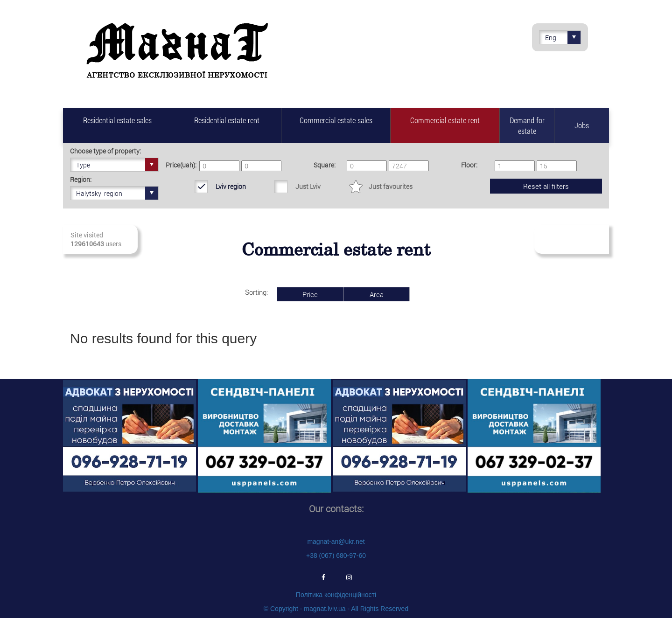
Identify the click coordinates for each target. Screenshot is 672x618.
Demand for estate (527, 125)
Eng (563, 37)
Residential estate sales (117, 120)
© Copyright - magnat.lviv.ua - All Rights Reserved (336, 609)
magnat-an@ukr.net (336, 542)
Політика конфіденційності (336, 595)
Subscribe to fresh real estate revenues (571, 239)
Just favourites (391, 186)
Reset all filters (546, 186)
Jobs (582, 125)
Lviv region (231, 186)
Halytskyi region (117, 193)
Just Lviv (308, 186)
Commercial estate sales (336, 120)
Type (117, 165)
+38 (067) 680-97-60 (336, 556)
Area (377, 294)
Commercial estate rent (445, 120)
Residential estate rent (227, 120)
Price (310, 294)
